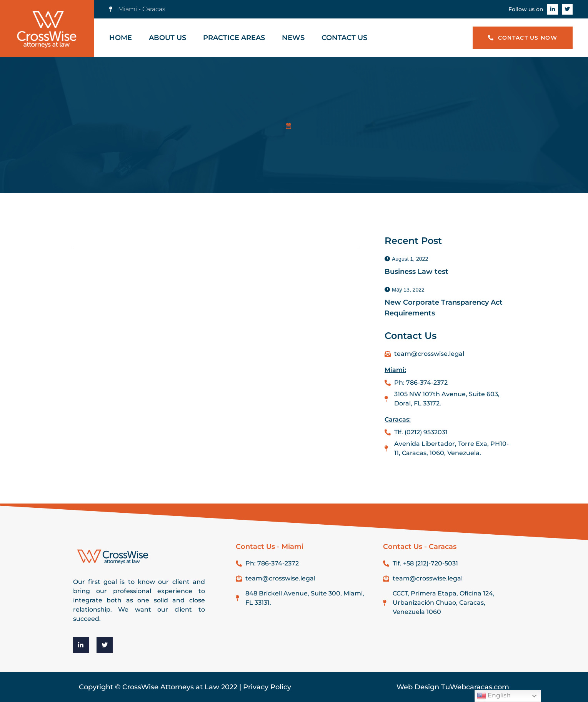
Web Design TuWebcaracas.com (453, 687)
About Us (167, 38)
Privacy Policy (267, 687)
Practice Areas (234, 38)
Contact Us (344, 38)
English (494, 696)
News (293, 38)
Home (121, 38)
